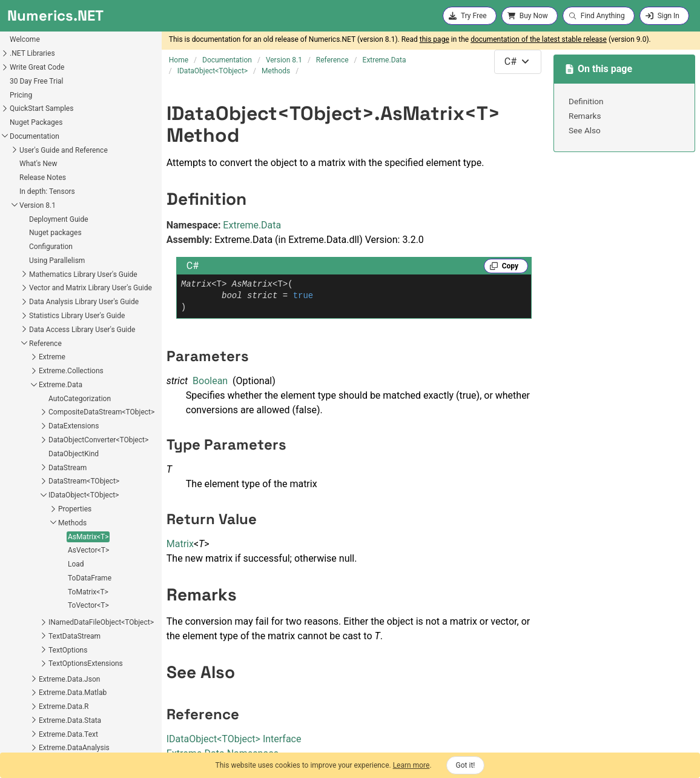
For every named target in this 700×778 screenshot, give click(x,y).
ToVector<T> (29, 496)
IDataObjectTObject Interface (234, 739)
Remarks (585, 116)
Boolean (210, 381)
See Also (585, 130)
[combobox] (518, 62)
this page (434, 39)
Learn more (411, 765)
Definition (586, 101)
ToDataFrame (30, 468)
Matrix (180, 544)
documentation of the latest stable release (539, 39)
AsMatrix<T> (29, 427)
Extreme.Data (252, 225)
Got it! (466, 765)
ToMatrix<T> (29, 482)
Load (17, 454)
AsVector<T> (29, 441)
